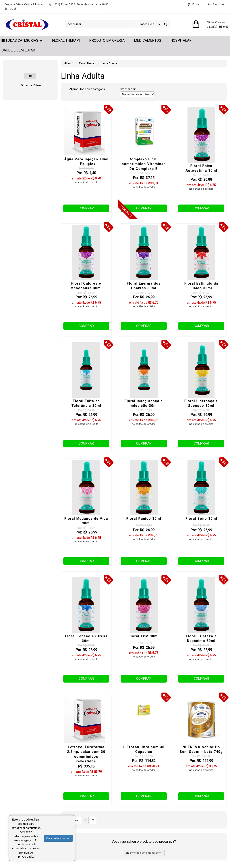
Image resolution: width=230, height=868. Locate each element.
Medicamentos (148, 40)
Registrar (218, 4)
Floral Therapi (66, 40)
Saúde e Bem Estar (18, 50)
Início (69, 63)
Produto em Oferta (107, 40)
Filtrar (30, 76)
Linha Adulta (109, 63)
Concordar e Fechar (58, 838)
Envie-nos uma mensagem (144, 853)
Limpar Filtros (33, 85)
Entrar (196, 4)
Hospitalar (181, 40)
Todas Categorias (22, 40)
